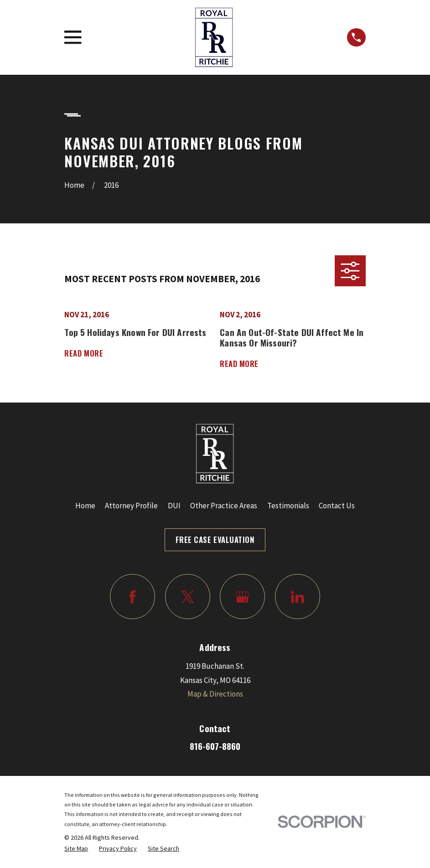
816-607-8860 (215, 746)
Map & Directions (215, 694)
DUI (174, 506)
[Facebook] (132, 597)
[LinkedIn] (298, 597)
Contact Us (337, 506)
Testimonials (288, 506)
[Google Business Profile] (242, 597)
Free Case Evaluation (215, 540)
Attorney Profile (131, 506)
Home (85, 506)
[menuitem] (76, 849)
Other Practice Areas (224, 506)
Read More (84, 354)
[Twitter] (188, 597)
